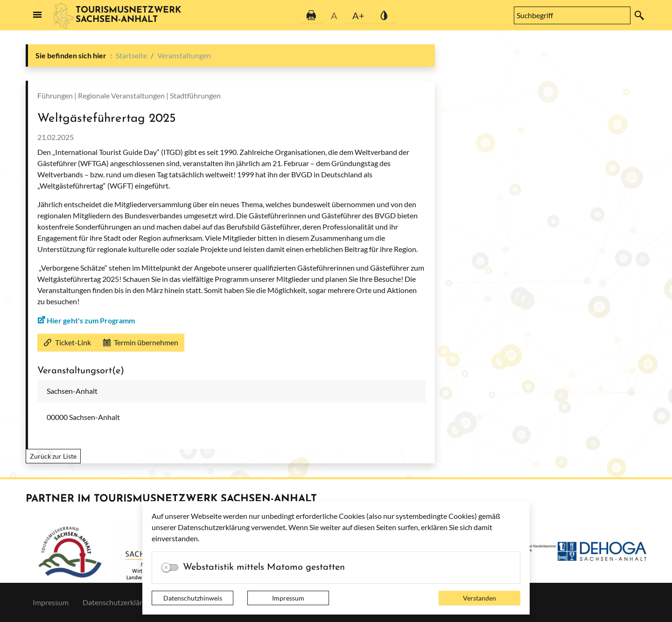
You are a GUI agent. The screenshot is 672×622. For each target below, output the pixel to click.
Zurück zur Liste (53, 456)
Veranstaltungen (184, 55)
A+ (358, 15)
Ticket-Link (67, 342)
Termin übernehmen (141, 342)
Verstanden (479, 598)
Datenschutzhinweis (193, 598)
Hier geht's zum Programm (91, 320)
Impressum (288, 598)
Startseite (131, 55)
